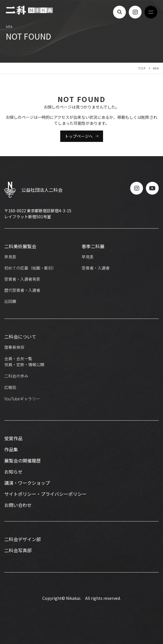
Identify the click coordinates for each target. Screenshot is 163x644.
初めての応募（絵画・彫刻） (30, 268)
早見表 (10, 257)
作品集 (11, 449)
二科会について (20, 337)
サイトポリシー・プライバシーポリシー (45, 494)
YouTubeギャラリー (22, 399)
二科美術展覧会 (20, 246)
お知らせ (13, 472)
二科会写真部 (18, 550)
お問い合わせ (18, 505)
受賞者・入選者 (96, 268)
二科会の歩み (16, 376)
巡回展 (10, 301)
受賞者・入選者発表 (22, 279)
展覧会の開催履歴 (23, 460)
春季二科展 (93, 246)
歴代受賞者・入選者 (22, 290)
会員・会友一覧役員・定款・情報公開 (24, 361)
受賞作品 (13, 438)
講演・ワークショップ (27, 483)
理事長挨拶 (14, 347)
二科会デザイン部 (23, 539)
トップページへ (79, 136)
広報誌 (10, 387)
